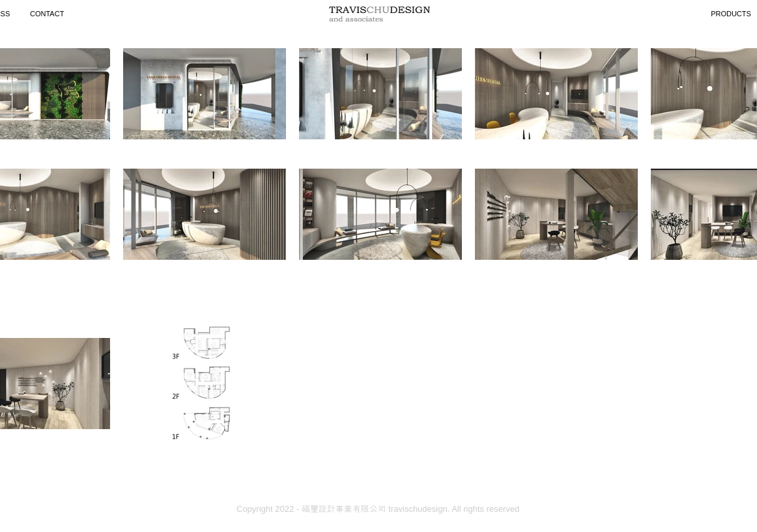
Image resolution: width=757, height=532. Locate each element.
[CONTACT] (49, 14)
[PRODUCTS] (731, 14)
